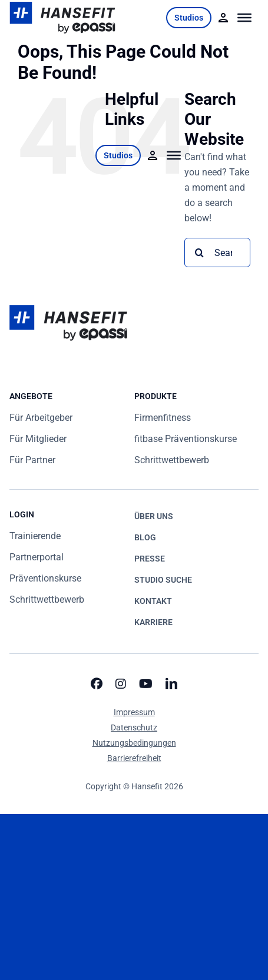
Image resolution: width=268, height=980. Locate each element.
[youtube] (146, 684)
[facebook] (97, 684)
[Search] (199, 253)
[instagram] (121, 684)
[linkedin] (171, 684)
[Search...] (217, 253)
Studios (189, 18)
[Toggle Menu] (245, 18)
